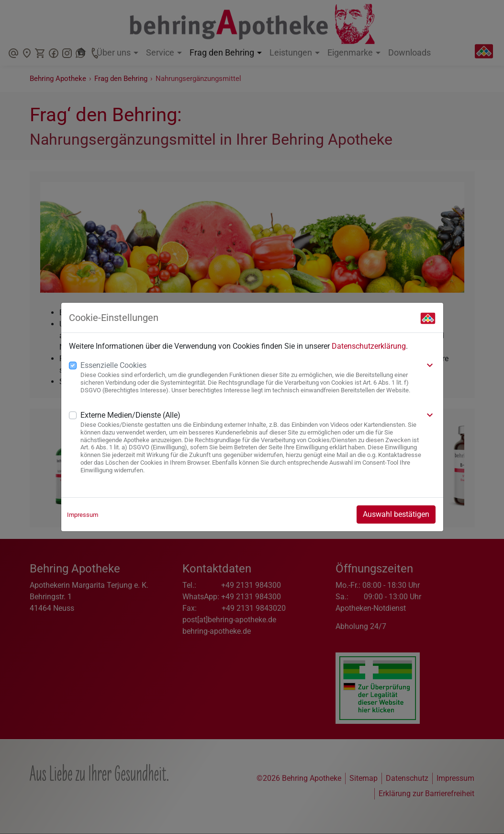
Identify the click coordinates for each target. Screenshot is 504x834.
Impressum (83, 515)
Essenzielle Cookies (113, 365)
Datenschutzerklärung (369, 346)
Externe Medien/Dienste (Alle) (130, 415)
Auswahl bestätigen (396, 514)
